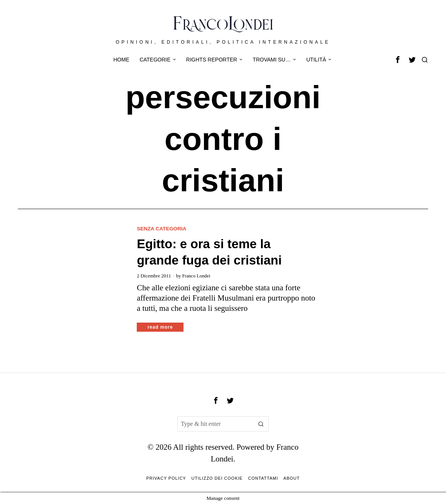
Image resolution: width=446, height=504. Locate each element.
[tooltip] (398, 60)
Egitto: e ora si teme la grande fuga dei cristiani (209, 252)
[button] (261, 424)
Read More (160, 327)
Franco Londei (196, 276)
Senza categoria (162, 228)
